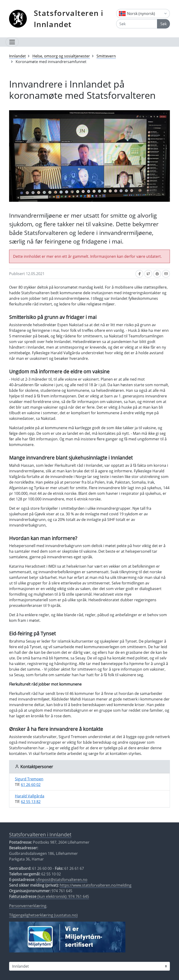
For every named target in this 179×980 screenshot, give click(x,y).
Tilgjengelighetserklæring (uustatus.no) (43, 915)
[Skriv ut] (157, 274)
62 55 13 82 (31, 802)
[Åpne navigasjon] (12, 42)
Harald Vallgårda (30, 796)
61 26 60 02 (31, 785)
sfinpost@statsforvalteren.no (62, 880)
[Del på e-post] (166, 274)
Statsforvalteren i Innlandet (69, 19)
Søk (164, 24)
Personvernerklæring (28, 906)
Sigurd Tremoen (29, 779)
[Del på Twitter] (148, 274)
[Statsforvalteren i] (89, 966)
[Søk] (137, 24)
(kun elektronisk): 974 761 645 (49, 896)
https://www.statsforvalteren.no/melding (96, 885)
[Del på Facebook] (139, 274)
